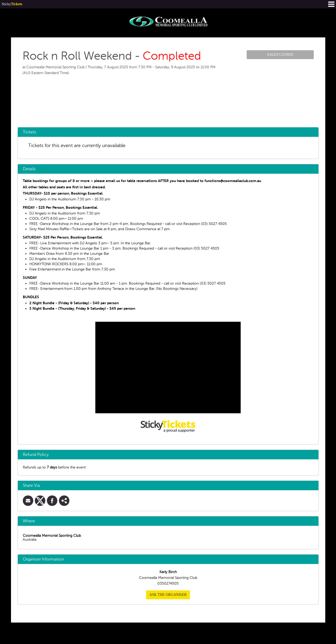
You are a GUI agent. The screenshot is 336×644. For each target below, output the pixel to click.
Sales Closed (280, 55)
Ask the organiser (168, 595)
